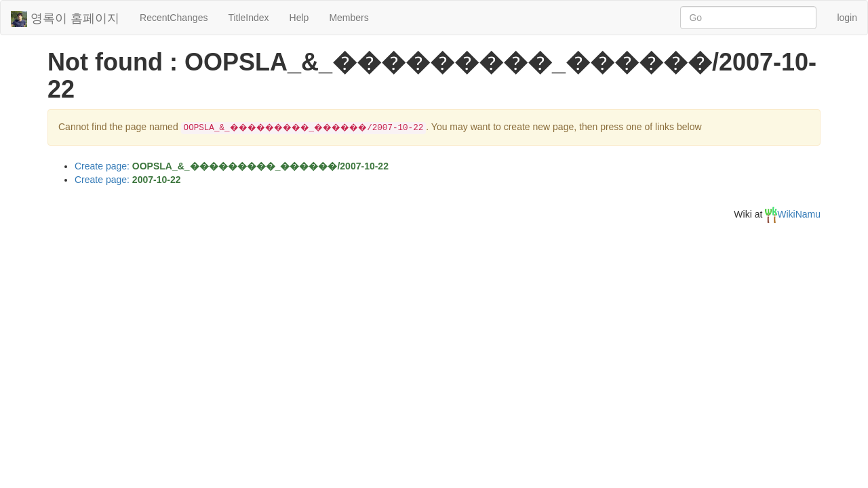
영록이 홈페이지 (65, 19)
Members (349, 18)
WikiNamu (793, 214)
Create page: (232, 166)
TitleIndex (248, 18)
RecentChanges (174, 18)
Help (299, 18)
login (847, 18)
